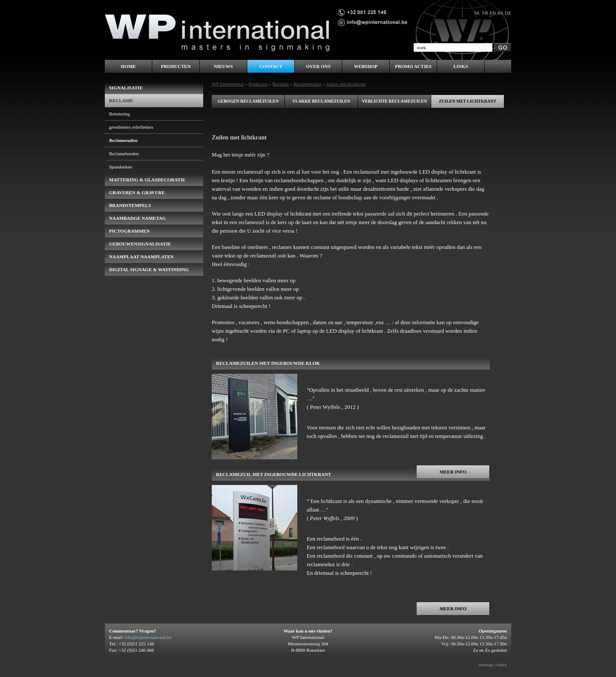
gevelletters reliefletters (131, 127)
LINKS (461, 66)
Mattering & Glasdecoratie (147, 180)
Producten (258, 84)
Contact (271, 66)
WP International (228, 84)
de (508, 13)
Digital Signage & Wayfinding (149, 269)
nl (478, 13)
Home (129, 66)
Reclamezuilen (307, 84)
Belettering (120, 114)
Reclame (281, 84)
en (493, 13)
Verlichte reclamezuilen (394, 101)
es (500, 13)
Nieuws (224, 66)
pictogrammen (129, 231)
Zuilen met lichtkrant (468, 101)
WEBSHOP (366, 66)
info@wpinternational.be (148, 637)
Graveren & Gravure (137, 192)
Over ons (318, 66)
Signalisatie (126, 88)
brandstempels (130, 205)
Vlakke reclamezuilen (321, 101)
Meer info (453, 472)
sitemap (486, 665)
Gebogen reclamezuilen (248, 101)
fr (485, 13)
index (502, 665)
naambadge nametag (138, 218)
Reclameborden (124, 154)
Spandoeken (121, 167)
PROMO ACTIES (413, 66)
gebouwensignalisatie (140, 244)
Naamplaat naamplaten (141, 257)
